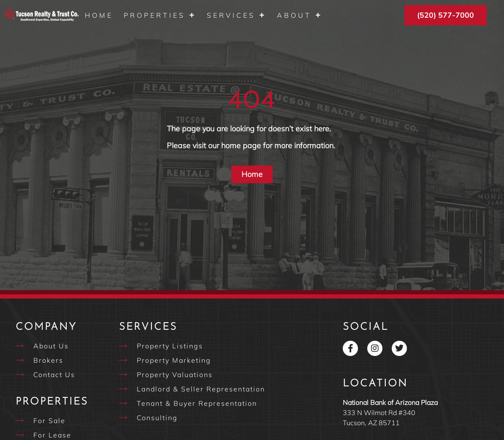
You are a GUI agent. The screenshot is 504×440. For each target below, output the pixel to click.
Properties (160, 15)
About (300, 15)
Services (237, 15)
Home (99, 15)
